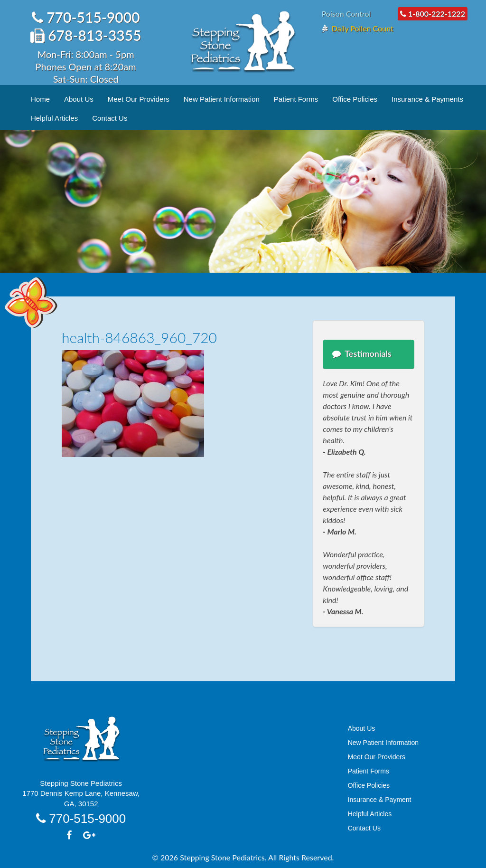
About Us (79, 99)
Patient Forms (296, 99)
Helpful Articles (54, 118)
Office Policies (355, 99)
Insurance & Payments (427, 99)
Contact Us (110, 118)
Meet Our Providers (139, 99)
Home (40, 99)
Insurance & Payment (380, 800)
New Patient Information (222, 99)
